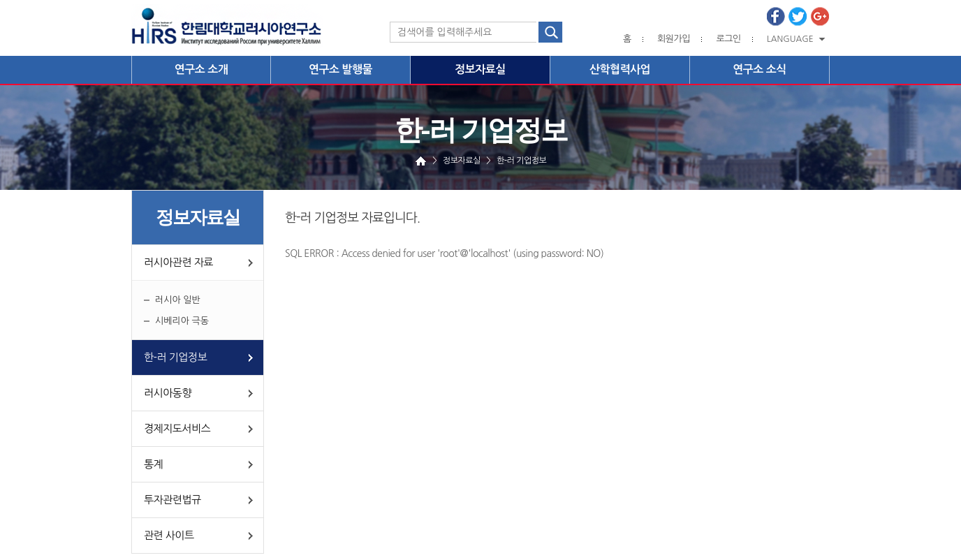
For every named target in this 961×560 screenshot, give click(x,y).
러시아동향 (168, 393)
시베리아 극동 (182, 321)
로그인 (728, 39)
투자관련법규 (173, 500)
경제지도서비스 (177, 428)
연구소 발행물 (340, 69)
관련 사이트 (169, 535)
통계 (153, 464)
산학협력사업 (620, 69)
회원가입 (674, 39)
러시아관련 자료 (178, 262)
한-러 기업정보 (175, 357)
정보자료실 (480, 69)
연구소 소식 (760, 69)
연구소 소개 (201, 69)
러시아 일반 (178, 300)
